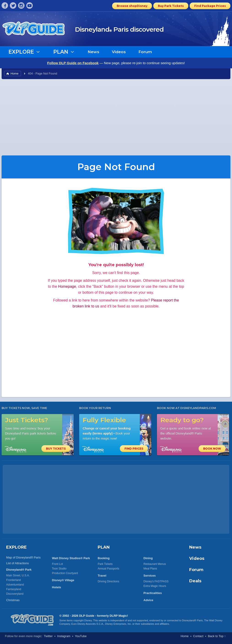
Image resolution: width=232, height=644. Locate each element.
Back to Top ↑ (217, 636)
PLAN (104, 547)
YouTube (81, 636)
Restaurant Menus (155, 564)
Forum (145, 52)
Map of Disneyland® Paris (23, 557)
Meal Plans (150, 569)
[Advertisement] (116, 117)
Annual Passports (108, 569)
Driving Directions (108, 581)
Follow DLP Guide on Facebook (73, 63)
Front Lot (57, 564)
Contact (198, 636)
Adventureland (15, 585)
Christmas (13, 600)
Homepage (67, 286)
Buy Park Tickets (171, 6)
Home (15, 73)
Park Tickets (105, 564)
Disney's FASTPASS (156, 581)
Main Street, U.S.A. (18, 575)
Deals (195, 581)
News (93, 52)
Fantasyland (14, 589)
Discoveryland (15, 594)
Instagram (64, 636)
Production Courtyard (65, 573)
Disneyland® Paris (192, 620)
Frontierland (13, 580)
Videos (119, 52)
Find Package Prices (210, 6)
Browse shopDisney (132, 6)
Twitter (48, 636)
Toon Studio (59, 569)
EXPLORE (16, 547)
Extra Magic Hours (155, 586)
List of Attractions (18, 563)
